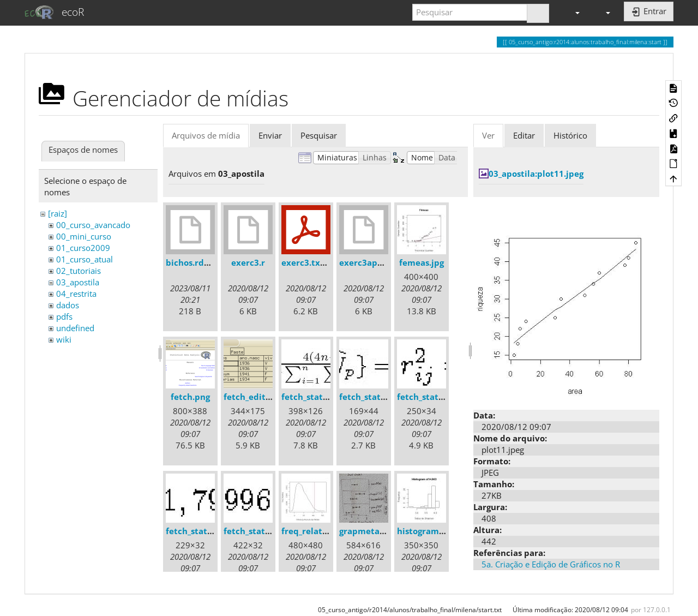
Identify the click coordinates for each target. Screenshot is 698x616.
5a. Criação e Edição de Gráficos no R (551, 564)
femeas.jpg (422, 262)
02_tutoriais (79, 271)
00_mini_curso (84, 236)
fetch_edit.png (253, 397)
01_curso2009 (83, 248)
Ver (488, 135)
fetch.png (190, 397)
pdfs (64, 316)
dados (68, 305)
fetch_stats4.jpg (198, 531)
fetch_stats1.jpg (314, 397)
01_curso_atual (85, 259)
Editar (524, 135)
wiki (64, 339)
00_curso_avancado (93, 225)
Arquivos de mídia (206, 135)
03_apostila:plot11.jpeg (536, 174)
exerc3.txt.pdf (311, 262)
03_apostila (78, 282)
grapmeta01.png (373, 531)
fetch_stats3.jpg (429, 397)
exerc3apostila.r (373, 262)
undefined (75, 328)
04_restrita (76, 294)
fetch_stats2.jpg (372, 397)
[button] (573, 12)
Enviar (270, 135)
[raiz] (58, 213)
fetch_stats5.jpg (256, 531)
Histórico (570, 135)
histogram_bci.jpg (433, 531)
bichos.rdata (192, 262)
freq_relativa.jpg (315, 531)
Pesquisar (319, 135)
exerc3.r (248, 262)
